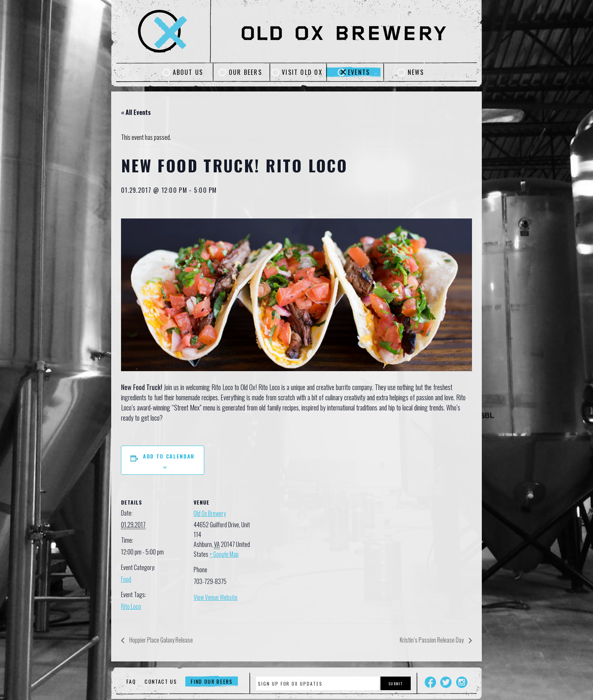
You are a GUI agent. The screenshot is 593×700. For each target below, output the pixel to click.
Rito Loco (131, 606)
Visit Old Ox (302, 72)
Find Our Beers (212, 681)
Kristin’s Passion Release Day (432, 640)
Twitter (446, 682)
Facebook (430, 682)
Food (126, 579)
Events (359, 72)
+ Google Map (224, 554)
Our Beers (245, 72)
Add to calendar (169, 456)
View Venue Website (216, 597)
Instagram (462, 682)
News (416, 72)
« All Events (136, 112)
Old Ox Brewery (210, 513)
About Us (188, 72)
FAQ (131, 681)
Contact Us (161, 681)
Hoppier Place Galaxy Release (161, 640)
